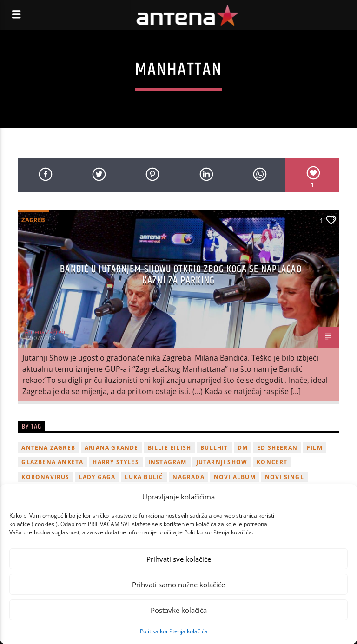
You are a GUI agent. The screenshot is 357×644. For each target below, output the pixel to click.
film (315, 448)
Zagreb (33, 220)
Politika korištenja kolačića (174, 631)
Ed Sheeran (277, 448)
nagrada (188, 477)
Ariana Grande (112, 448)
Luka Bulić (144, 477)
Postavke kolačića (179, 610)
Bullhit (214, 448)
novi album (235, 477)
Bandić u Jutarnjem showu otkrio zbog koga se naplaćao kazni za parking (181, 275)
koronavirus (45, 477)
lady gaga (97, 477)
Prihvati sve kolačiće (179, 559)
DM (243, 448)
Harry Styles (116, 462)
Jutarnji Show (222, 462)
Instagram (168, 462)
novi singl (284, 477)
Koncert (272, 462)
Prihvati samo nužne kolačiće (178, 585)
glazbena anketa (52, 462)
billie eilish (170, 448)
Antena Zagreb (45, 332)
